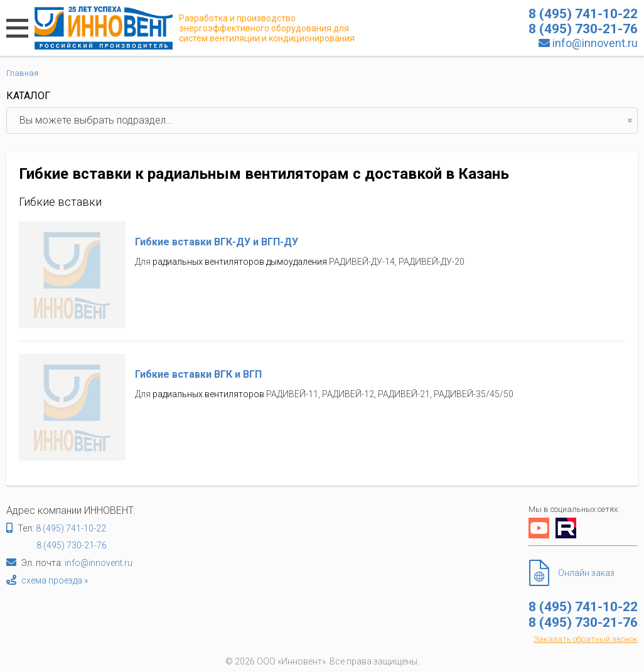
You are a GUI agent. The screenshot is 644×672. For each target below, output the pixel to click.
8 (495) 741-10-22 (71, 528)
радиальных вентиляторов (208, 394)
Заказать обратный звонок (586, 639)
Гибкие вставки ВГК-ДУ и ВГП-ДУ (217, 242)
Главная (22, 73)
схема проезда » (55, 580)
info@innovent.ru (595, 43)
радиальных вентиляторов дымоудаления (240, 262)
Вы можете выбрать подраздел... (328, 120)
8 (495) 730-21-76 (72, 545)
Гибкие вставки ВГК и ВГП (198, 374)
